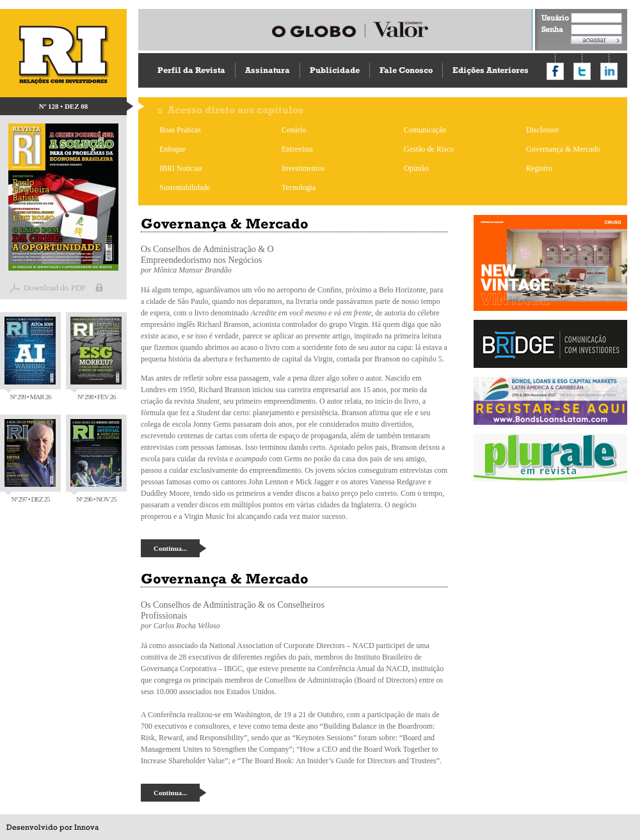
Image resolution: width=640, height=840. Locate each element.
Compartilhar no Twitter (582, 71)
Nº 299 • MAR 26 (30, 359)
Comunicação (425, 130)
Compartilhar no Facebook (555, 71)
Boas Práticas (180, 130)
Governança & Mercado (563, 149)
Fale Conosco (406, 70)
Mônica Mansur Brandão (193, 270)
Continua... (170, 548)
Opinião (416, 168)
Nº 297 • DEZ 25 (30, 461)
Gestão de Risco (429, 149)
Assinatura (268, 70)
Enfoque (172, 149)
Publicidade (335, 70)
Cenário (294, 130)
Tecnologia (299, 187)
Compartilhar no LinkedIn (609, 71)
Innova (86, 827)
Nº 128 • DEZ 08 (64, 106)
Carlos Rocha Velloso (187, 626)
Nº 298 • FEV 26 (96, 359)
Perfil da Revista (191, 70)
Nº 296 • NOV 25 (96, 461)
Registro (539, 168)
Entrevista (297, 149)
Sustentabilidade (185, 187)
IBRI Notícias (181, 168)
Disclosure (542, 130)
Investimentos (303, 168)
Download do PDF (55, 288)
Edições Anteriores (491, 70)
